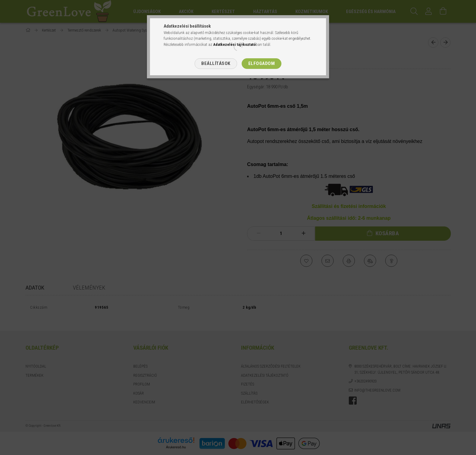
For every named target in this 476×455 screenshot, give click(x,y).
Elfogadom (262, 63)
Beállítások (216, 63)
